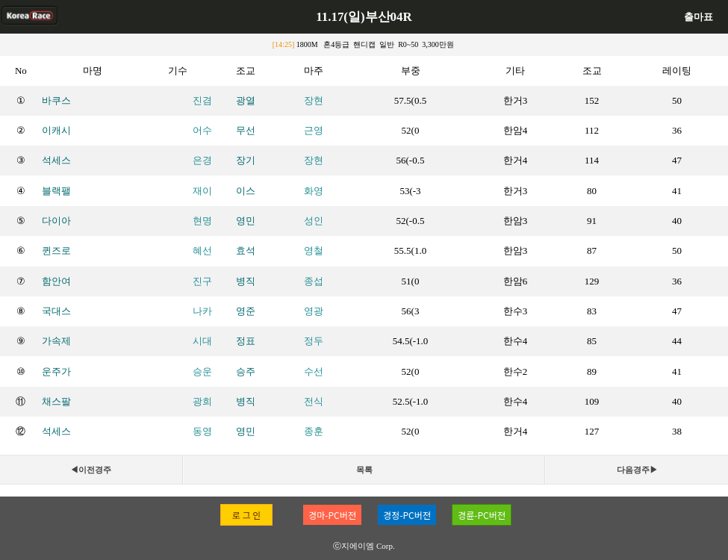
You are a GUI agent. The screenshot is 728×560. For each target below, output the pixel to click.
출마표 (699, 17)
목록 (364, 470)
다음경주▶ (637, 470)
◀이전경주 (91, 470)
